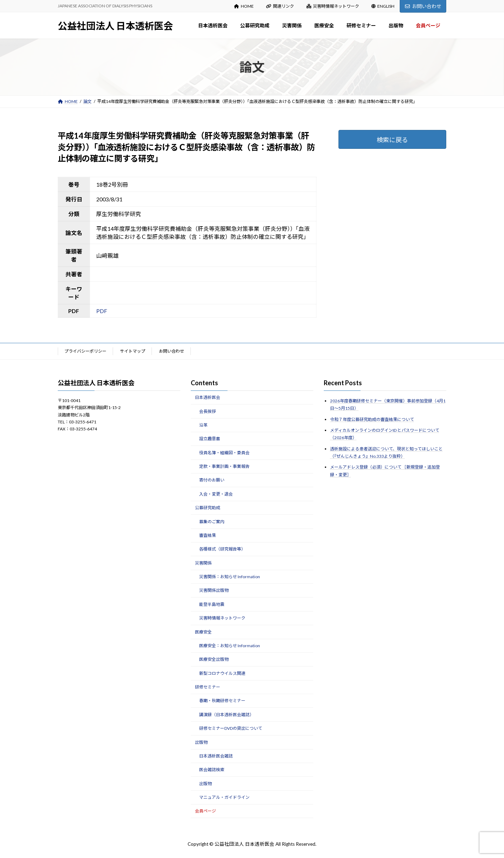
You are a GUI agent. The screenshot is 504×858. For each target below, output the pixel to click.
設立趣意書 (210, 439)
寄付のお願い (212, 480)
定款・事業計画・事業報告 (224, 466)
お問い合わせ (423, 6)
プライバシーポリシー (85, 351)
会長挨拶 (208, 411)
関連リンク (280, 6)
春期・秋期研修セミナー (222, 701)
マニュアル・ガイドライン (224, 797)
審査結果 (208, 535)
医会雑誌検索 (212, 770)
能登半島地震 (212, 604)
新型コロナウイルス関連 (222, 673)
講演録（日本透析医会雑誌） (226, 715)
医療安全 (203, 632)
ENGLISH (383, 6)
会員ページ (205, 811)
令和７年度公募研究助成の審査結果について (372, 419)
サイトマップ (133, 351)
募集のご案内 (212, 522)
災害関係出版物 (214, 591)
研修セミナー (208, 687)
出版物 (201, 742)
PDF (102, 311)
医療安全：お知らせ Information (230, 646)
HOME (244, 6)
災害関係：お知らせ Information (230, 577)
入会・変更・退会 (216, 494)
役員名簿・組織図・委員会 (224, 453)
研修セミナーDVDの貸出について (231, 728)
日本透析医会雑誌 (216, 756)
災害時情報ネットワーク (333, 6)
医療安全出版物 (214, 660)
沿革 (203, 425)
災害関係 (203, 563)
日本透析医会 (208, 397)
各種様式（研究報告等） (222, 549)
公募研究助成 (208, 508)
